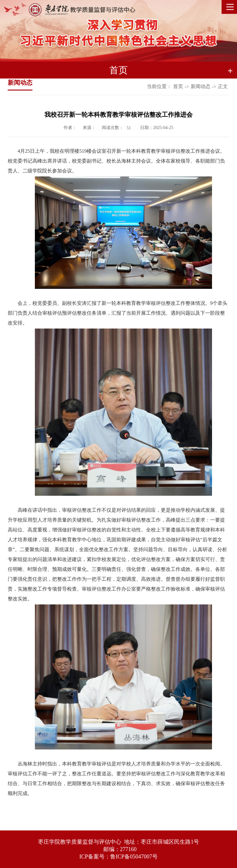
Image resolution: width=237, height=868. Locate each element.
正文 (223, 86)
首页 (178, 86)
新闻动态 (201, 86)
